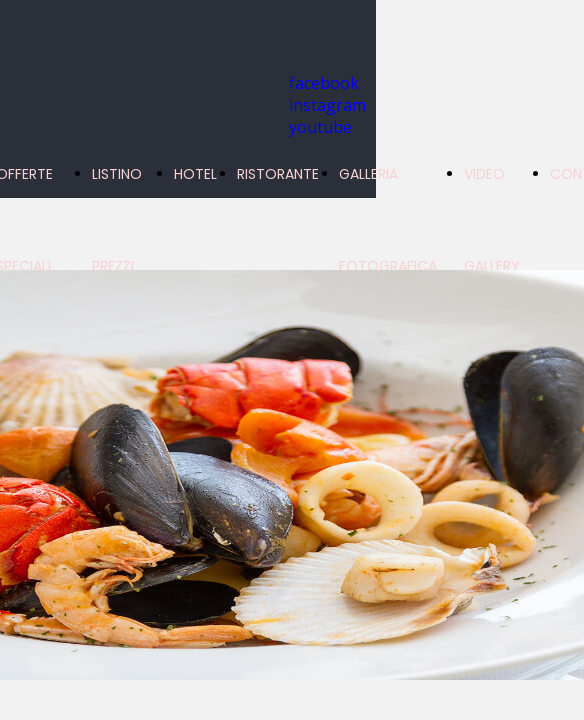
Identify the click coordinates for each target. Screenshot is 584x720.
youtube (320, 127)
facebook (324, 83)
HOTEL (195, 174)
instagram (327, 105)
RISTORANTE (278, 174)
